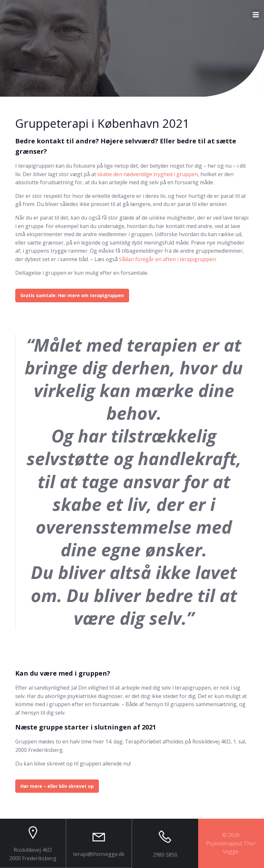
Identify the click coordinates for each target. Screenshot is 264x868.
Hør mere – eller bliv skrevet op (57, 786)
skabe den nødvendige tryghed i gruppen (148, 174)
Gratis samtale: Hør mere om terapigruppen (72, 295)
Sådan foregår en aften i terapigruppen (167, 259)
